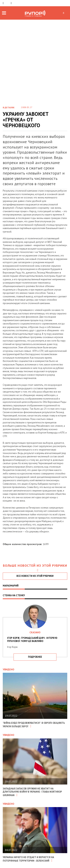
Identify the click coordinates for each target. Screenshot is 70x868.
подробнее (35, 657)
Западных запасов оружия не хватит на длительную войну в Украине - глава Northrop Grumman (32, 792)
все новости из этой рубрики (35, 576)
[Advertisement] (35, 66)
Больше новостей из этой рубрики (35, 568)
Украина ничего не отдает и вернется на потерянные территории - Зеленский (28, 859)
